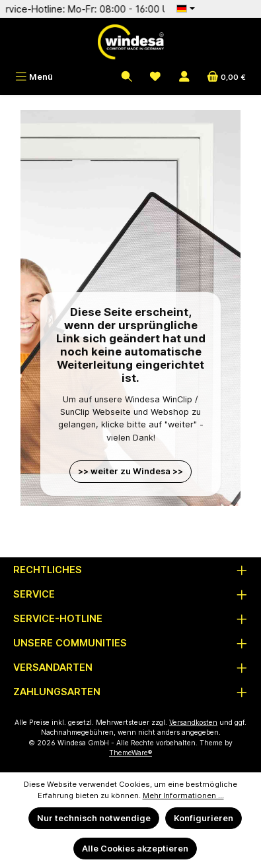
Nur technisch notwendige (94, 818)
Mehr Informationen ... (183, 795)
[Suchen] (127, 77)
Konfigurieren (204, 818)
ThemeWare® (130, 753)
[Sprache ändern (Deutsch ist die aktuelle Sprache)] (186, 9)
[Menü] (34, 77)
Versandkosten (193, 723)
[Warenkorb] (226, 77)
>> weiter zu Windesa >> (130, 471)
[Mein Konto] (184, 77)
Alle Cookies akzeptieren (135, 849)
